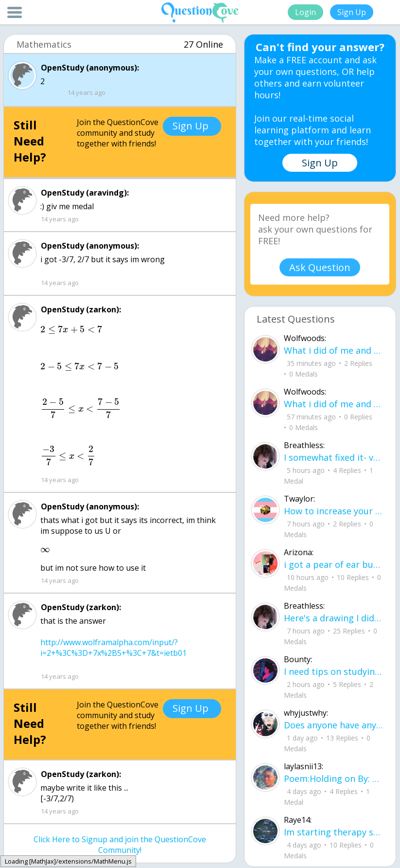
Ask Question (320, 267)
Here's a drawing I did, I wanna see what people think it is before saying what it (334, 618)
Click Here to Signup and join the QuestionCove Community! (120, 845)
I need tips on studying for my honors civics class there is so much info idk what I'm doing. (334, 671)
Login (305, 12)
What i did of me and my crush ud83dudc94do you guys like (334, 350)
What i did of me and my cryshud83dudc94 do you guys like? (334, 404)
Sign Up (352, 12)
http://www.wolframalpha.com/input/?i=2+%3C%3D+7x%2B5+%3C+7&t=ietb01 (113, 648)
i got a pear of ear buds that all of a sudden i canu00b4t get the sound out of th (334, 564)
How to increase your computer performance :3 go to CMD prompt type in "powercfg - (334, 511)
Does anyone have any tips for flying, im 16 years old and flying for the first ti (334, 725)
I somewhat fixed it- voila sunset (334, 457)
